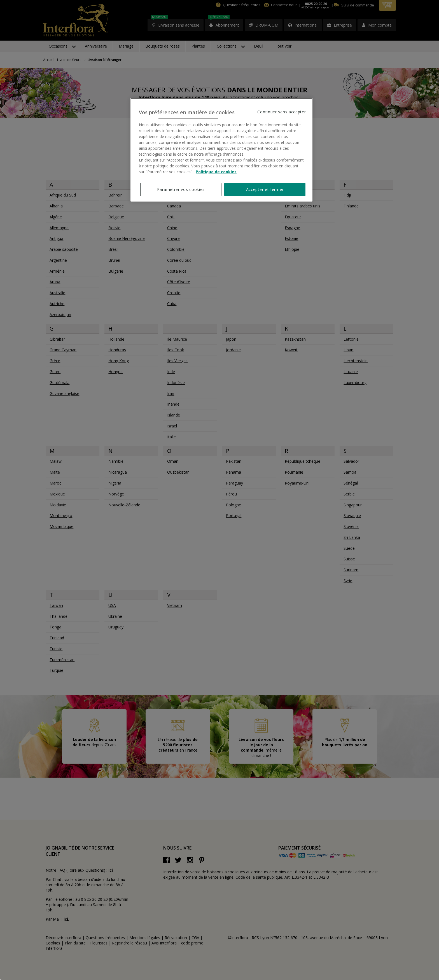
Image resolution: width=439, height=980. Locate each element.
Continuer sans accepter (282, 112)
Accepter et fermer (265, 189)
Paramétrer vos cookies (181, 189)
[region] (221, 150)
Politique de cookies (216, 172)
